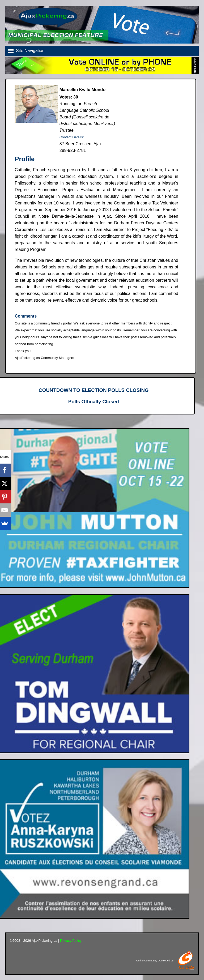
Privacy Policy (71, 941)
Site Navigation (30, 51)
